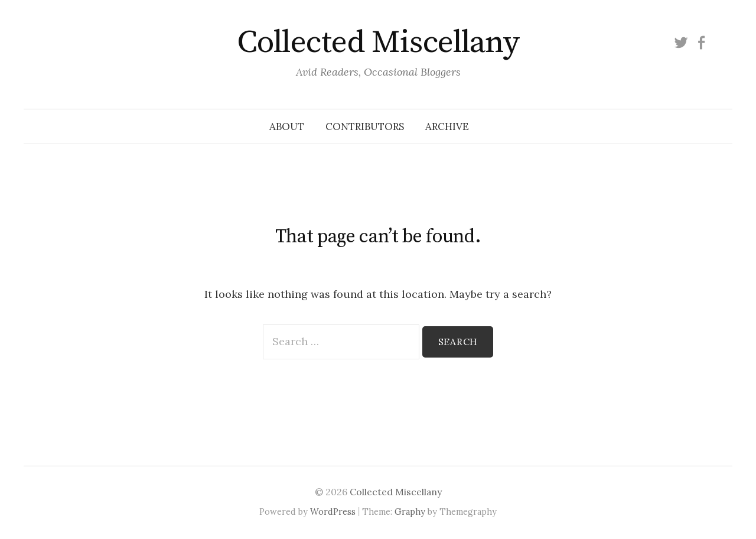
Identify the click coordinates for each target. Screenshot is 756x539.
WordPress (333, 512)
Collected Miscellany (378, 43)
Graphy (410, 512)
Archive (447, 126)
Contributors (365, 126)
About (287, 126)
